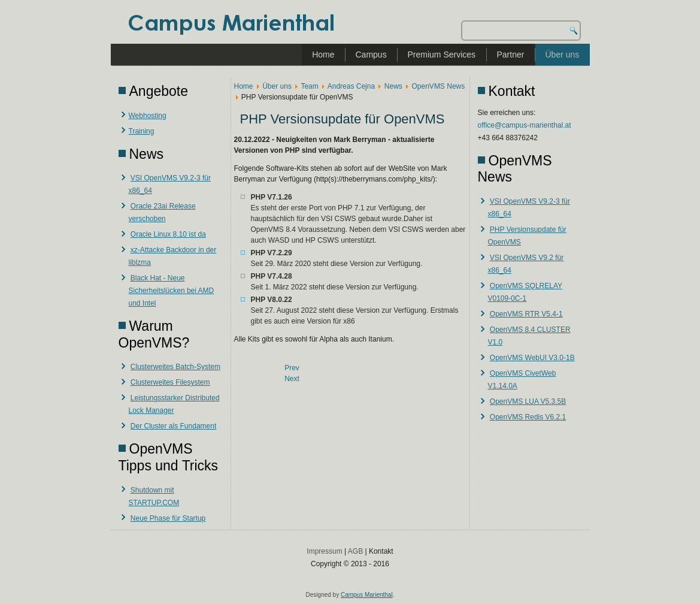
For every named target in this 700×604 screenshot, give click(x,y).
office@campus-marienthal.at (525, 125)
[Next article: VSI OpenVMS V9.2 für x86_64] (292, 379)
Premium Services (442, 55)
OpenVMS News (439, 86)
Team (309, 86)
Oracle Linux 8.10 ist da (168, 234)
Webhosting (148, 116)
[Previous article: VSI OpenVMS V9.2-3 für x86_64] (292, 368)
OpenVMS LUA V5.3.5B (528, 401)
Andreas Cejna (351, 86)
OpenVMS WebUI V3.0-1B (532, 358)
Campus (371, 55)
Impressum (324, 551)
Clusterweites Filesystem (170, 382)
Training (142, 131)
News (393, 86)
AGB (355, 551)
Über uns (563, 55)
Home (323, 55)
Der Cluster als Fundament (173, 426)
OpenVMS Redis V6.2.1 (528, 417)
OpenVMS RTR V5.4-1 (526, 314)
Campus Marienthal (367, 595)
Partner (511, 55)
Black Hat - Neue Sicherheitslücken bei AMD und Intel (172, 291)
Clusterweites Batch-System (175, 367)
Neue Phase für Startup (168, 518)
